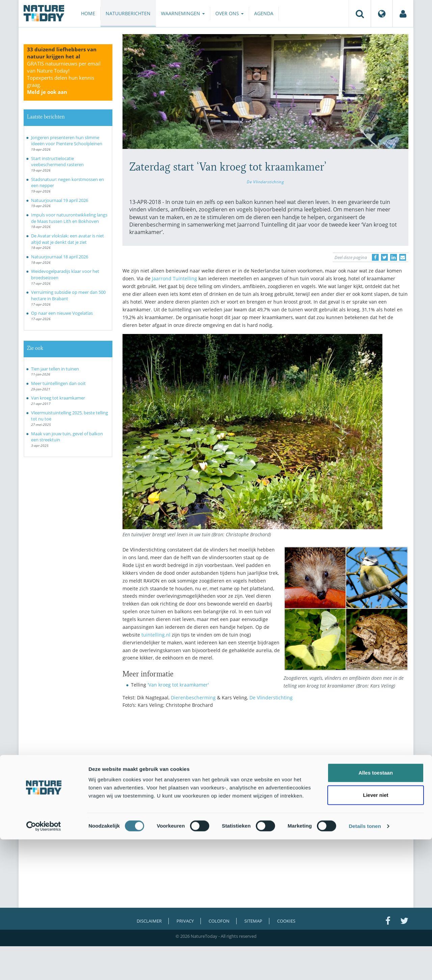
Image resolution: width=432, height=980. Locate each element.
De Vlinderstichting (265, 182)
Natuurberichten (128, 13)
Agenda (264, 13)
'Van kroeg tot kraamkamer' (178, 685)
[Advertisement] (266, 773)
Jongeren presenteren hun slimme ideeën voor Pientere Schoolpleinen (67, 141)
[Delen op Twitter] (384, 257)
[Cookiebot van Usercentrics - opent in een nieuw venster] (44, 967)
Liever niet (375, 936)
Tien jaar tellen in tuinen (55, 369)
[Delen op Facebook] (375, 257)
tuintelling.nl (156, 635)
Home (88, 13)
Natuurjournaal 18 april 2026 (60, 257)
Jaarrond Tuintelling (174, 278)
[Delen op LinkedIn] (394, 257)
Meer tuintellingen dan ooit (58, 383)
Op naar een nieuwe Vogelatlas (62, 313)
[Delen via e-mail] (403, 257)
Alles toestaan (376, 913)
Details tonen (365, 967)
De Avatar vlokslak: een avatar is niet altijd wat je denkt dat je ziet (67, 239)
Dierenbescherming (193, 698)
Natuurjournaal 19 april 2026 (60, 200)
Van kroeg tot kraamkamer (58, 398)
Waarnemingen (183, 13)
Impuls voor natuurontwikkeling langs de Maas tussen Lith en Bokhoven (69, 218)
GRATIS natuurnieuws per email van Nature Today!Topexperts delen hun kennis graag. (64, 78)
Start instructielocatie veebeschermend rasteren (57, 162)
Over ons (230, 13)
